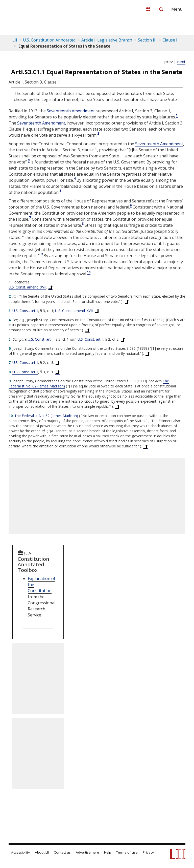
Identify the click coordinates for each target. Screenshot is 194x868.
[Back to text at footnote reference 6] (148, 354)
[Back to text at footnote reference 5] (123, 339)
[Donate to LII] (148, 9)
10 (89, 272)
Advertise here (87, 852)
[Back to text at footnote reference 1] (51, 287)
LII (15, 40)
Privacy (148, 852)
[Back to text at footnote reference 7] (58, 363)
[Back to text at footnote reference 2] (127, 302)
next (181, 62)
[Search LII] (161, 9)
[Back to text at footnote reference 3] (97, 311)
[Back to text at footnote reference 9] (117, 406)
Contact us (62, 852)
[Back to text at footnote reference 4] (87, 330)
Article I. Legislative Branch (107, 40)
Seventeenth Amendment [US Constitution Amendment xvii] (71, 111)
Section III (147, 40)
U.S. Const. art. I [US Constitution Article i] (25, 311)
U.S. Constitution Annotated (49, 40)
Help (108, 852)
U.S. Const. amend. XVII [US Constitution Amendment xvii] (27, 287)
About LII (42, 852)
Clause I (170, 40)
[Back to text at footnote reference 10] (145, 446)
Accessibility (20, 852)
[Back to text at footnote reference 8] (58, 372)
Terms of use (127, 852)
